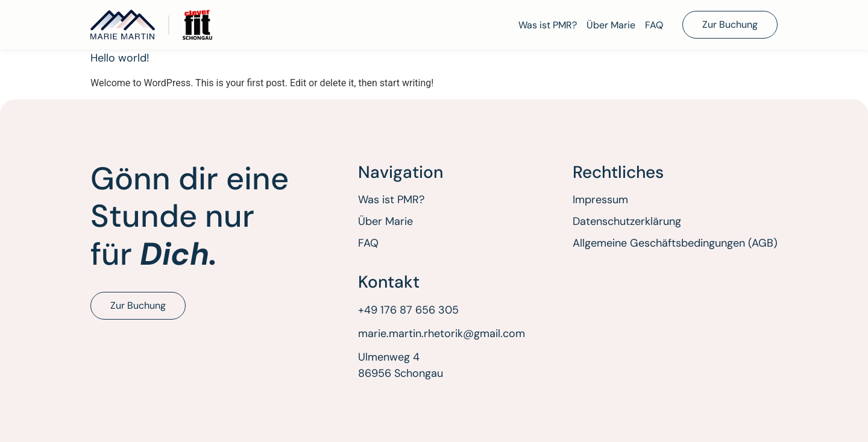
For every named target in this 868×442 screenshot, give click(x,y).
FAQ (654, 25)
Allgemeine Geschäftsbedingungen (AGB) (675, 243)
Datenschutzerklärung (627, 221)
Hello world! (120, 58)
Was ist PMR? (548, 25)
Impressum (600, 200)
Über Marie (611, 25)
